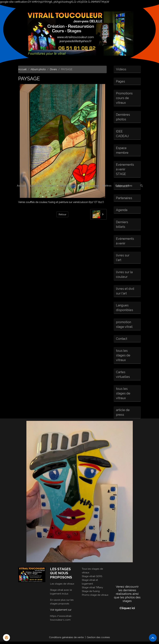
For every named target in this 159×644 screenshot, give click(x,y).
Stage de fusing (91, 593)
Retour (62, 214)
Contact (51, 186)
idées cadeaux (90, 186)
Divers (53, 69)
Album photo (68, 186)
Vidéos (107, 186)
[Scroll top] (153, 638)
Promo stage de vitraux (95, 597)
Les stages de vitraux (62, 586)
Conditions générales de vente (66, 640)
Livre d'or (36, 186)
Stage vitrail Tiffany (93, 590)
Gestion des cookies (99, 640)
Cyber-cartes (124, 186)
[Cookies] (7, 638)
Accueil (22, 186)
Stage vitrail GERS (92, 578)
